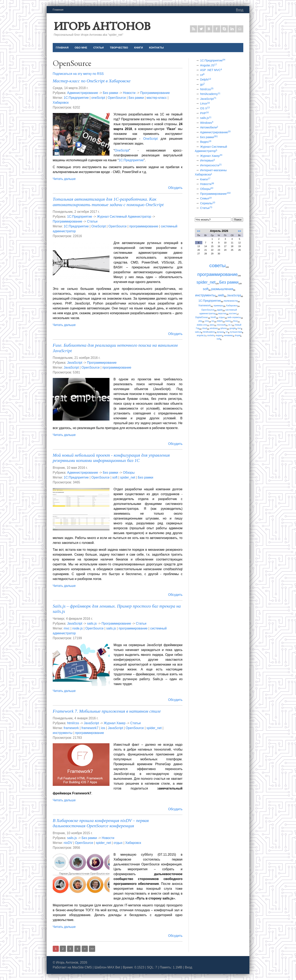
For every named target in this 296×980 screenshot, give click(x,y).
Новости (129, 93)
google (233, 328)
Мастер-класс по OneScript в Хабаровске (92, 81)
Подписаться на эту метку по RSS (78, 74)
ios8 (219, 339)
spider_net (128, 477)
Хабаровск (61, 103)
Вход (240, 10)
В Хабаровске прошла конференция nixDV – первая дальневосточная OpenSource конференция (101, 823)
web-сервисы (234, 317)
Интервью (208, 160)
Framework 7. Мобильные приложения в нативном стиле (107, 711)
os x (230, 325)
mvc (67, 628)
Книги (205, 179)
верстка (222, 313)
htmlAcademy (210, 94)
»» (239, 231)
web (221, 295)
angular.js (201, 335)
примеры (218, 306)
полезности (231, 301)
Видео (206, 142)
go (202, 84)
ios (103, 728)
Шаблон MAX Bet (107, 967)
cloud (204, 328)
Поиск (238, 220)
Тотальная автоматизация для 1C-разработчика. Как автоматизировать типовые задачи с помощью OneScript (108, 202)
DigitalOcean (202, 317)
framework (71, 728)
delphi (220, 321)
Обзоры (129, 473)
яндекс (219, 335)
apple (220, 310)
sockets (211, 335)
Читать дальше (64, 179)
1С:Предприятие (76, 98)
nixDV (68, 843)
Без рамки (110, 93)
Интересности (211, 165)
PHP (204, 113)
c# (202, 75)
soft (115, 477)
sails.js (92, 623)
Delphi (206, 80)
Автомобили (209, 127)
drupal (238, 335)
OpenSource (117, 98)
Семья (206, 198)
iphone (224, 328)
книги (228, 321)
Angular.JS (208, 65)
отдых (118, 843)
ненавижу (228, 335)
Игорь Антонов (102, 26)
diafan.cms (202, 325)
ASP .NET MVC (211, 70)
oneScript (98, 98)
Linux (205, 103)
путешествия (236, 332)
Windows (207, 123)
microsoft (221, 325)
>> (92, 949)
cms (207, 321)
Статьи (92, 221)
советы (217, 265)
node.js (77, 628)
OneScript (151, 139)
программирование (144, 226)
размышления (222, 289)
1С (227, 332)
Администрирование (83, 93)
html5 (213, 317)
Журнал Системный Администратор (124, 217)
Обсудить (175, 188)
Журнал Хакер (115, 723)
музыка (220, 332)
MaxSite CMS (82, 967)
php (200, 321)
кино (212, 325)
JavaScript (75, 363)
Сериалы (208, 203)
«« (199, 231)
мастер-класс (157, 98)
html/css (73, 723)
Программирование (155, 93)
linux (235, 321)
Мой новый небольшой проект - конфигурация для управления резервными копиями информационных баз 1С (111, 458)
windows (214, 328)
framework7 (90, 728)
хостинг (233, 313)
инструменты (63, 733)
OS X (205, 108)
